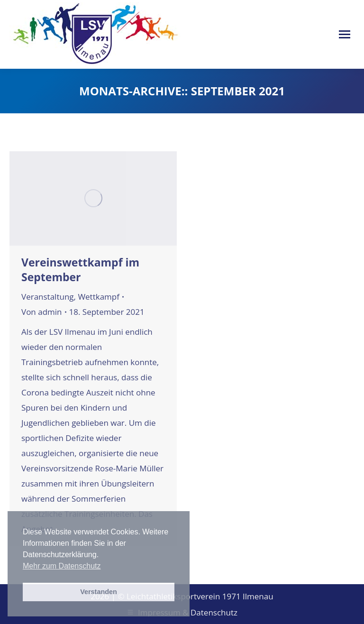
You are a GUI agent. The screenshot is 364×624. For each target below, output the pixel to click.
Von (42, 312)
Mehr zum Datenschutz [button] (62, 566)
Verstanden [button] (99, 592)
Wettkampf (99, 297)
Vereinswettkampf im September (80, 270)
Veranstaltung (48, 297)
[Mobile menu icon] (345, 34)
